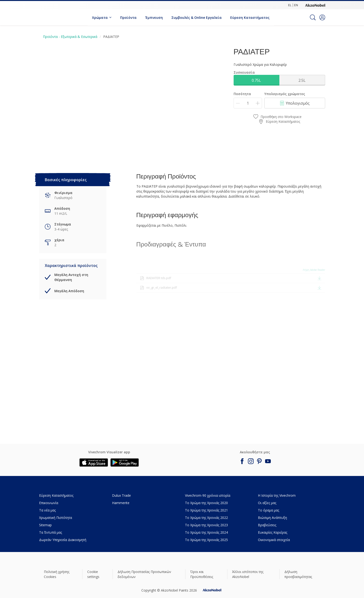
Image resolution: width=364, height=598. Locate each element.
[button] (322, 17)
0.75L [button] (256, 80)
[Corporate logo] (315, 5)
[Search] (313, 17)
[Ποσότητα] (248, 103)
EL (290, 5)
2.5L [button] (302, 80)
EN (296, 5)
